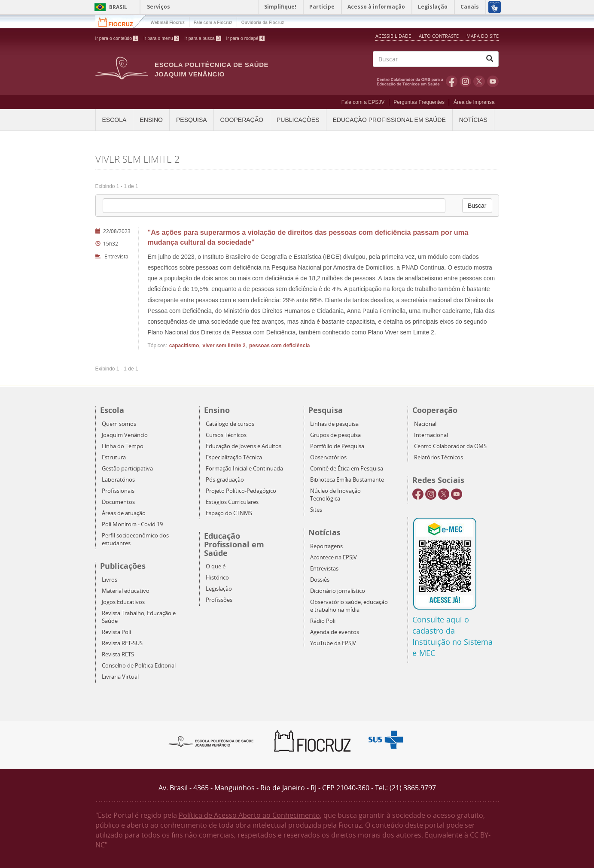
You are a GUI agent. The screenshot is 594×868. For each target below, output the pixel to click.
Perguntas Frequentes (419, 102)
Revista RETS (118, 654)
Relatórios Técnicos (439, 457)
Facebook (452, 81)
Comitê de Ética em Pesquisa (347, 469)
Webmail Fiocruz (168, 23)
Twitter (479, 81)
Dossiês (320, 580)
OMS (411, 81)
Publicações (298, 120)
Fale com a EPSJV (363, 102)
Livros (110, 580)
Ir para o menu (161, 38)
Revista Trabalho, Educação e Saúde (139, 617)
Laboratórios (118, 480)
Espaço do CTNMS (229, 513)
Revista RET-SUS (122, 643)
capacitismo (184, 346)
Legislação (219, 589)
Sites (316, 510)
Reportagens (326, 546)
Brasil (109, 7)
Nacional (425, 424)
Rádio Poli (323, 621)
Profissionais (118, 491)
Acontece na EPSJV (334, 557)
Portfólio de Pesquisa (337, 446)
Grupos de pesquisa (335, 435)
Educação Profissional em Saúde (389, 120)
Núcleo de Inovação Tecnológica (335, 495)
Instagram (465, 81)
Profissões (219, 600)
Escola (114, 120)
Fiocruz (121, 21)
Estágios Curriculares (232, 502)
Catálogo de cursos (230, 424)
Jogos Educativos (123, 602)
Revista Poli (116, 632)
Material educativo (126, 591)
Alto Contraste (439, 36)
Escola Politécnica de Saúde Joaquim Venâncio (212, 69)
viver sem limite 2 (224, 346)
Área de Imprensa (474, 102)
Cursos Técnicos (226, 435)
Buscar (477, 206)
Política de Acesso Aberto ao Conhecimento (249, 815)
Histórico (217, 578)
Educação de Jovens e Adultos (244, 446)
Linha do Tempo (123, 446)
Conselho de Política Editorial (139, 666)
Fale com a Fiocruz (213, 23)
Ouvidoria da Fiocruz (263, 23)
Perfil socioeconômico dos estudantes (135, 539)
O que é (216, 566)
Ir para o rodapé (246, 38)
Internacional (431, 435)
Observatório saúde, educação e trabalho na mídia (349, 606)
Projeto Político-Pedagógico (241, 491)
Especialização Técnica (234, 457)
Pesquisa (192, 120)
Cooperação (242, 120)
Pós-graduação (225, 480)
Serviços (158, 7)
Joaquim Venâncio (125, 435)
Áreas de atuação (124, 513)
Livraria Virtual (120, 677)
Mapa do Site (483, 36)
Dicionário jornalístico (338, 591)
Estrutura (114, 457)
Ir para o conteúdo (117, 38)
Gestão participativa (127, 469)
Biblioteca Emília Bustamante (347, 480)
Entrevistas (324, 569)
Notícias (473, 120)
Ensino (151, 120)
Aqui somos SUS (388, 740)
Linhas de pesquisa (334, 424)
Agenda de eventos (335, 632)
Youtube (493, 81)
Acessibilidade (393, 36)
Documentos (118, 502)
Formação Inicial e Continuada (244, 469)
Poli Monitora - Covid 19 (132, 524)
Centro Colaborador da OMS (450, 446)
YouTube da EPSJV (333, 643)
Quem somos (119, 424)
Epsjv (211, 741)
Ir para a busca (203, 38)
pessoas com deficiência (279, 346)
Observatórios (328, 457)
